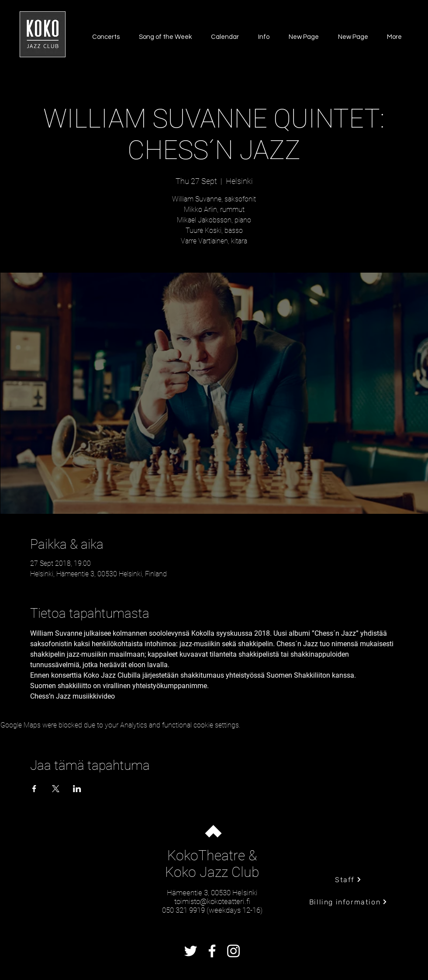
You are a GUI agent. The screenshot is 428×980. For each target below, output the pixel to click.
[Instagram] (233, 951)
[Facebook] (212, 951)
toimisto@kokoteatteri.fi (212, 901)
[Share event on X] (56, 789)
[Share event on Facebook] (34, 789)
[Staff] (348, 880)
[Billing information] (348, 902)
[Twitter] (191, 951)
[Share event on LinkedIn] (77, 789)
